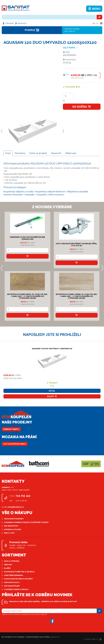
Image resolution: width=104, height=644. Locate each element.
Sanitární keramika (13, 195)
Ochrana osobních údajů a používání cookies (26, 522)
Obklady (8, 564)
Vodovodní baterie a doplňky (18, 579)
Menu (94, 9)
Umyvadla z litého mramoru (50, 195)
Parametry (20, 153)
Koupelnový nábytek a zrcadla (18, 191)
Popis (8, 153)
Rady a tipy (9, 533)
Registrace (21, 23)
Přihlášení (8, 23)
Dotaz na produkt (38, 153)
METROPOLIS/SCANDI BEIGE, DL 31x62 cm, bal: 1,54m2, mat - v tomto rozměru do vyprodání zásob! (27, 296)
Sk (97, 23)
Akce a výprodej (12, 561)
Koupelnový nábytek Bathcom (50, 191)
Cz (94, 23)
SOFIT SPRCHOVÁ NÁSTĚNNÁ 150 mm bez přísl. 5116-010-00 (77, 245)
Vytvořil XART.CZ (93, 639)
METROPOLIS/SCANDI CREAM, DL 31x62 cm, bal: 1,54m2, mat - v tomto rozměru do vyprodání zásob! (77, 296)
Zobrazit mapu (11, 429)
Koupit (52, 396)
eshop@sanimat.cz (16, 507)
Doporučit (56, 153)
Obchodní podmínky (14, 519)
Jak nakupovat (11, 526)
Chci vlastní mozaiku (15, 444)
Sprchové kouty (12, 582)
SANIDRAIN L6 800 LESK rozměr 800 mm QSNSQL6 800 (27, 238)
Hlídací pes (71, 153)
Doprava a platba (13, 529)
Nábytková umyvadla (78, 191)
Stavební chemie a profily (16, 589)
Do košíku (82, 107)
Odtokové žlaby (12, 586)
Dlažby (7, 568)
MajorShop (55, 637)
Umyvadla (29, 195)
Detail (52, 391)
